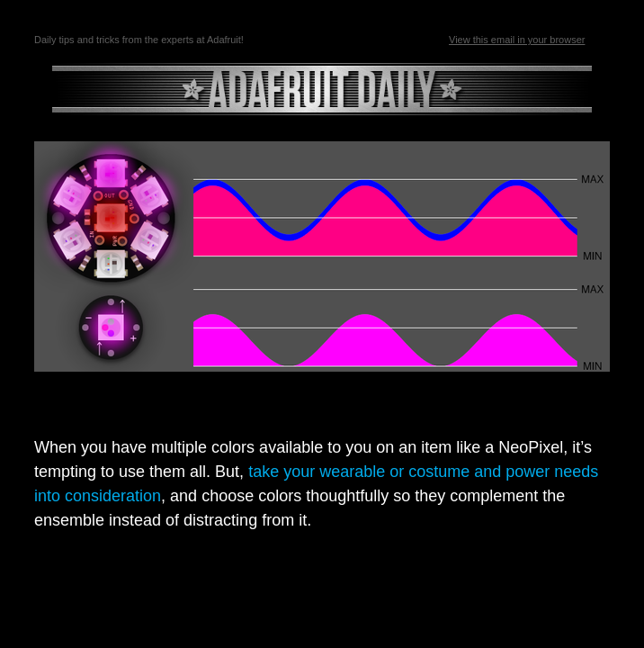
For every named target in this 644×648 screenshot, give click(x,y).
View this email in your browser (517, 40)
